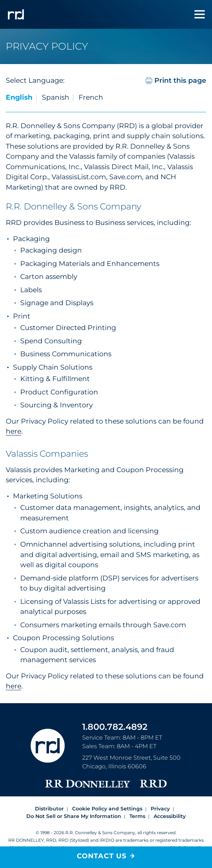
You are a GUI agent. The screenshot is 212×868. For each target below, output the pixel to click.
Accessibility (170, 816)
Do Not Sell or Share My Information (74, 816)
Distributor (49, 809)
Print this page (176, 81)
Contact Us (102, 856)
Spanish (56, 97)
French (91, 97)
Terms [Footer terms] (137, 816)
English (19, 97)
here (14, 431)
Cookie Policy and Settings (107, 809)
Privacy (160, 809)
